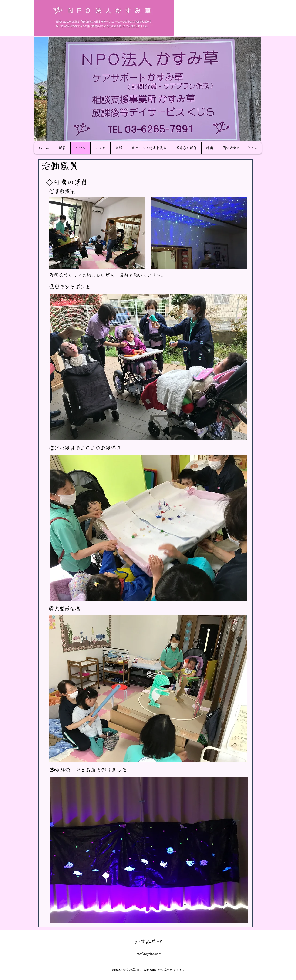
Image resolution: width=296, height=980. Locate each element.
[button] (148, 89)
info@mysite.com (149, 954)
